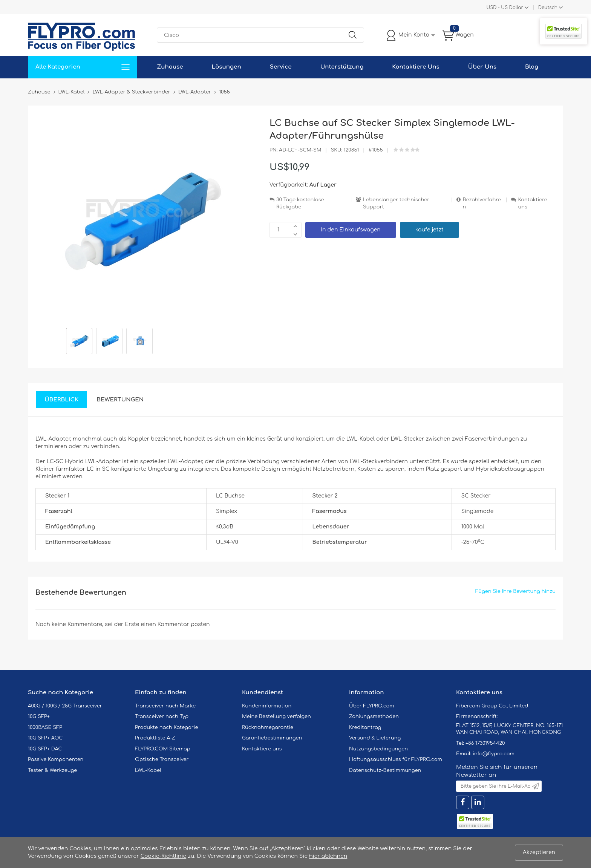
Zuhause (170, 67)
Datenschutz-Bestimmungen (385, 770)
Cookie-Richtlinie (164, 856)
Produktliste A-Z (155, 738)
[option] (79, 342)
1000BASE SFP (45, 727)
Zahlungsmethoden (374, 716)
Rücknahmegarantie (268, 727)
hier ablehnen (328, 856)
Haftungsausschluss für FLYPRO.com (396, 759)
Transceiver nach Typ (162, 716)
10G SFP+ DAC (45, 749)
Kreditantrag (365, 727)
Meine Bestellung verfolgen (276, 716)
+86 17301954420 (485, 743)
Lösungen (227, 67)
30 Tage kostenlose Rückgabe (300, 203)
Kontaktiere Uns (416, 67)
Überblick (61, 400)
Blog (532, 67)
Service (281, 67)
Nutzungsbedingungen (378, 749)
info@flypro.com (494, 754)
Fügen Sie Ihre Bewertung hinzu (515, 591)
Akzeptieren (539, 852)
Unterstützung (342, 67)
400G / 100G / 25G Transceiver (65, 706)
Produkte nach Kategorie (166, 727)
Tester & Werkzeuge (52, 770)
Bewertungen (120, 400)
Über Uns (482, 67)
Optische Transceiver (162, 759)
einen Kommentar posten (175, 624)
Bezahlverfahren (482, 203)
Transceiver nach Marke (165, 706)
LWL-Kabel (148, 770)
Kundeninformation (267, 706)
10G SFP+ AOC (45, 738)
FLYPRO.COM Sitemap (163, 749)
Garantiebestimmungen (272, 738)
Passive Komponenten (56, 759)
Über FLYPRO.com (372, 706)
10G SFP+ (39, 716)
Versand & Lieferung (375, 738)
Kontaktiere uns (532, 203)
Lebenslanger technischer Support (396, 203)
